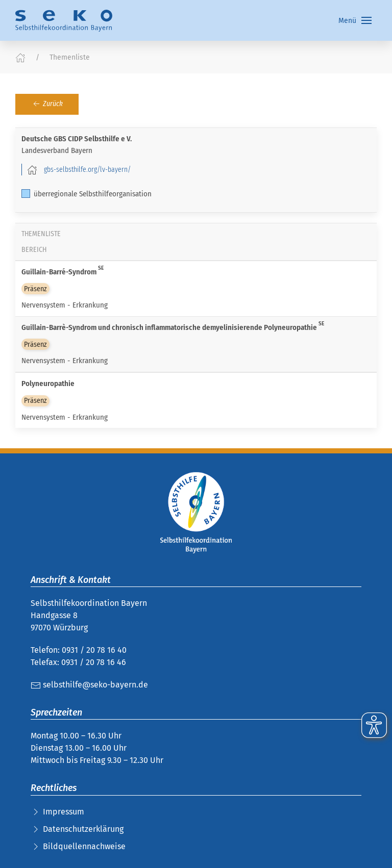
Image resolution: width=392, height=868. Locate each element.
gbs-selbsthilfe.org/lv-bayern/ (87, 169)
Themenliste (70, 57)
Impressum (64, 812)
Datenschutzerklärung (83, 829)
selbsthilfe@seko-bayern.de (89, 685)
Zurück (47, 104)
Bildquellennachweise (84, 846)
